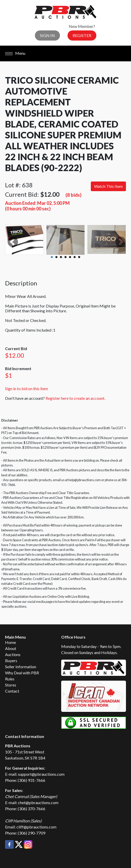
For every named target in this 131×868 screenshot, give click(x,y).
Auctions (13, 654)
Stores (11, 685)
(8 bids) (73, 195)
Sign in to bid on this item (27, 388)
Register (82, 35)
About (11, 648)
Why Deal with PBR (22, 673)
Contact (12, 691)
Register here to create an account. (75, 398)
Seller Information (21, 667)
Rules (10, 679)
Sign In (47, 35)
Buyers (11, 661)
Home (10, 642)
